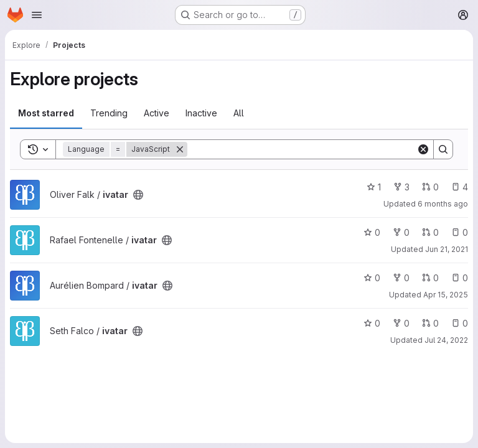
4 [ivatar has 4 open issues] (460, 187)
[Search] (302, 149)
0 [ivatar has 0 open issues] (460, 232)
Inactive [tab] (201, 113)
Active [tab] (157, 113)
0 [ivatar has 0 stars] (372, 232)
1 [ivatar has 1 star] (374, 187)
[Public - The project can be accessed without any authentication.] (138, 195)
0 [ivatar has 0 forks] (401, 232)
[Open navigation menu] (37, 15)
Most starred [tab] (46, 113)
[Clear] (423, 149)
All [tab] (239, 113)
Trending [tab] (109, 113)
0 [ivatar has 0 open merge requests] (430, 187)
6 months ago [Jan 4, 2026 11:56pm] (443, 204)
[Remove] (180, 149)
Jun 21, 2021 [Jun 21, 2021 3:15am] (447, 249)
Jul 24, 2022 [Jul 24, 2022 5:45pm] (446, 340)
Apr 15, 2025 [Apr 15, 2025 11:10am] (446, 295)
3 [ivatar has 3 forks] (401, 187)
